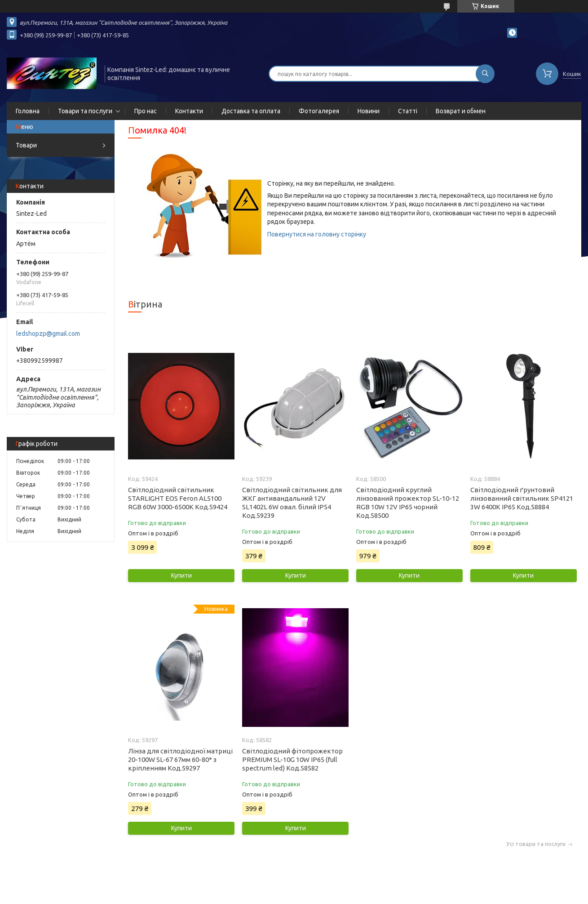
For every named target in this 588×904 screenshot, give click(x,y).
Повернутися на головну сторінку (317, 234)
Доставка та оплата (251, 111)
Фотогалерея (319, 111)
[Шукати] (485, 74)
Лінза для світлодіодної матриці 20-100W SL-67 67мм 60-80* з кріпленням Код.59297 (180, 759)
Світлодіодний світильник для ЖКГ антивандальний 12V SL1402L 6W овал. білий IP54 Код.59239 (292, 503)
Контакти (189, 111)
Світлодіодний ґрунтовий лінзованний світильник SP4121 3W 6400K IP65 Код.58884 (522, 498)
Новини (369, 111)
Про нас (146, 111)
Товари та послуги (85, 111)
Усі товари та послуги (536, 844)
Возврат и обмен (461, 111)
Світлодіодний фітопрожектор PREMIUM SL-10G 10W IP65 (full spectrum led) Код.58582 (292, 759)
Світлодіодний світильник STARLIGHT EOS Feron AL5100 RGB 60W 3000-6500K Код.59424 (178, 498)
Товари (26, 145)
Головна (28, 111)
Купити (181, 575)
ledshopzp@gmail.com (48, 334)
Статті (408, 111)
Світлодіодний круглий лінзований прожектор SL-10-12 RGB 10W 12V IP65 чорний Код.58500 (408, 503)
